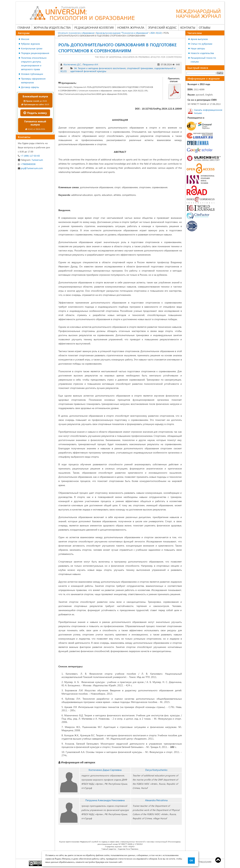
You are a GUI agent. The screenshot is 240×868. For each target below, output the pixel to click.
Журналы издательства (52, 27)
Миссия (25, 39)
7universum (30, 160)
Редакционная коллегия (94, 27)
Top (218, 860)
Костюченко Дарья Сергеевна (105, 770)
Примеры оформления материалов (33, 80)
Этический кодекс (162, 27)
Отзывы (205, 27)
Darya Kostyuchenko (156, 770)
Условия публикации (32, 74)
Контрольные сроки (32, 48)
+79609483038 (27, 164)
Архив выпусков (199, 39)
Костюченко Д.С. (72, 64)
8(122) (64, 71)
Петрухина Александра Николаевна (105, 800)
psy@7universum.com (30, 168)
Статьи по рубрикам (201, 44)
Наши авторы (198, 48)
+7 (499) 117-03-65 (29, 156)
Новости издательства (202, 53)
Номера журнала (131, 27)
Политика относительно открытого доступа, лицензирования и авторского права (34, 63)
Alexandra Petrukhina (156, 800)
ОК (191, 861)
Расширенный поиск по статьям (203, 60)
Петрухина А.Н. (90, 64)
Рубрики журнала (30, 44)
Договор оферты (30, 87)
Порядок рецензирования (35, 53)
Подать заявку (35, 113)
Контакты (188, 27)
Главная (24, 27)
